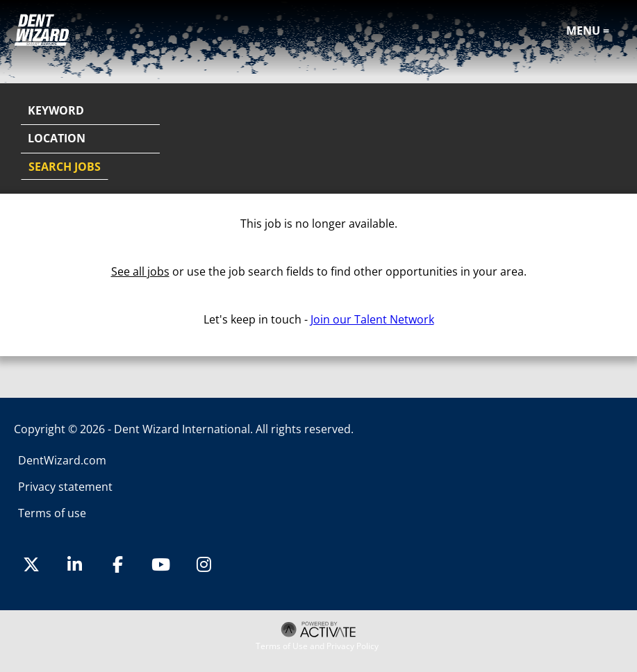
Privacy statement (65, 487)
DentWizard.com (62, 460)
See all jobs (140, 271)
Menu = (588, 31)
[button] (611, 140)
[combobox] (90, 139)
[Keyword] (90, 111)
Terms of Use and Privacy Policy (317, 646)
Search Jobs (65, 167)
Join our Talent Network (372, 319)
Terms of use (52, 513)
